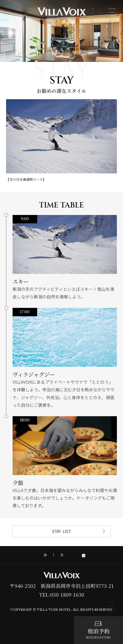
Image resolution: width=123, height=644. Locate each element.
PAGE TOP (111, 606)
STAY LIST (62, 531)
